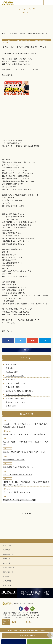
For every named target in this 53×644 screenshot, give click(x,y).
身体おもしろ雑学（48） (15, 398)
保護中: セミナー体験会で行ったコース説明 (20, 500)
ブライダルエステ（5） (15, 376)
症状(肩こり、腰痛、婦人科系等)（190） (22, 391)
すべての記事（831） (14, 364)
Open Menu (51, 3)
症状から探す (7, 559)
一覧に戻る (27, 350)
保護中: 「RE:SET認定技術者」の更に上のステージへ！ (24, 452)
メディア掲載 (7, 581)
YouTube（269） (13, 372)
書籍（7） (10, 368)
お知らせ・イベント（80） (16, 402)
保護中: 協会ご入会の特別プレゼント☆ (18, 467)
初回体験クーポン (9, 554)
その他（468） (12, 406)
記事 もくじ (7, 331)
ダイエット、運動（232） (16, 383)
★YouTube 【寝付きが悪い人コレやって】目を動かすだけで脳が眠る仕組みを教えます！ (26, 425)
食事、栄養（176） (13, 387)
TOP (3, 34)
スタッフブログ (12, 34)
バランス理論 (7, 545)
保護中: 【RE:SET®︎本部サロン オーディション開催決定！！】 (27, 434)
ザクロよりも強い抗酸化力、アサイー (18, 474)
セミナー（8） (11, 379)
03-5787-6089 (23, 622)
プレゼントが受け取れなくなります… (18, 492)
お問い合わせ (7, 585)
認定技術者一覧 (8, 572)
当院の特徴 (7, 550)
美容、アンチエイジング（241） (18, 395)
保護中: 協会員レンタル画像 (14, 460)
